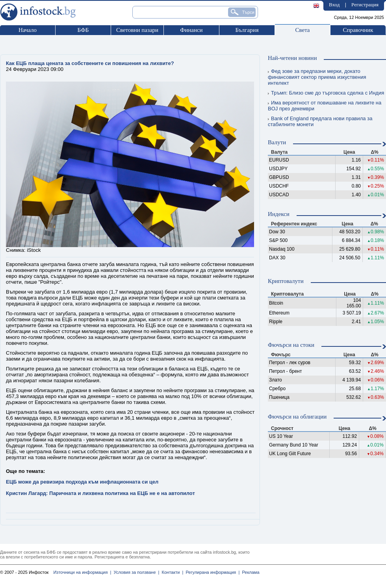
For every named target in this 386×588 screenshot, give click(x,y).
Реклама (249, 572)
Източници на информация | (82, 572)
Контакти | (171, 572)
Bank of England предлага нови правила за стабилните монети (320, 121)
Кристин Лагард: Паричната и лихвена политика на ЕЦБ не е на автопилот (100, 493)
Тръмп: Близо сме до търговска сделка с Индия (326, 93)
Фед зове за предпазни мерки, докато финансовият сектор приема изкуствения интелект (317, 77)
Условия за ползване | (135, 572)
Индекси (279, 214)
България (247, 30)
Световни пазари (137, 30)
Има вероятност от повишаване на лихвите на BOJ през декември (325, 106)
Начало (28, 30)
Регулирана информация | (211, 572)
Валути (277, 142)
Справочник (358, 30)
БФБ (83, 30)
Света (302, 30)
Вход (334, 5)
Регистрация (365, 5)
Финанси (191, 30)
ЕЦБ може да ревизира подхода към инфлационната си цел (82, 482)
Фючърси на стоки (291, 345)
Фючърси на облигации (297, 417)
